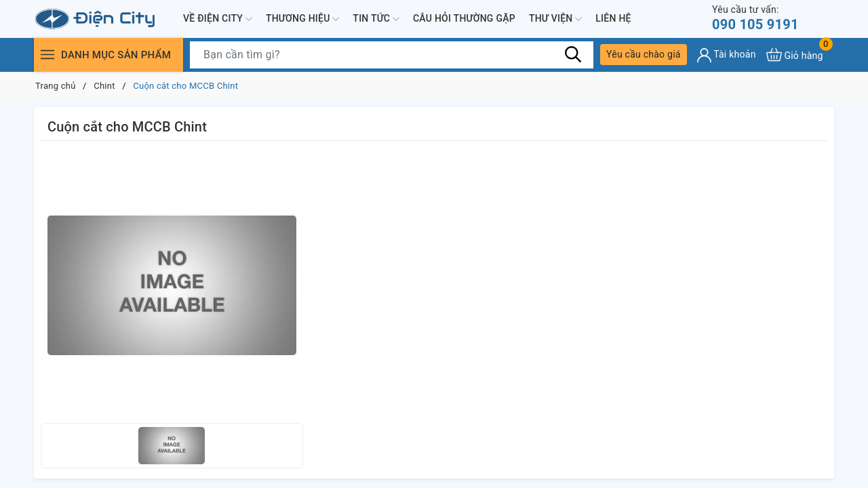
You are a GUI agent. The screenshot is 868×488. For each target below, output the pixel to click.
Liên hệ (613, 18)
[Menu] (47, 55)
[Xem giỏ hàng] (795, 55)
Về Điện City (218, 19)
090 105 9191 (755, 18)
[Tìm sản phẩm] (392, 55)
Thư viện (555, 19)
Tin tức (376, 19)
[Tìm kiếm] (573, 54)
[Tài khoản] (727, 55)
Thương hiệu (302, 19)
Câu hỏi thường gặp (464, 18)
